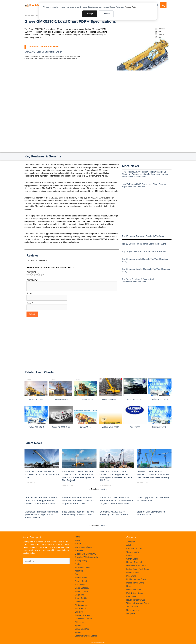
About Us (79, 571)
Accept (90, 14)
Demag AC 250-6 (36, 399)
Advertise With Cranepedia (86, 557)
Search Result (81, 581)
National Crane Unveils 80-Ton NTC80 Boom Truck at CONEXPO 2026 (42, 475)
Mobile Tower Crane (135, 583)
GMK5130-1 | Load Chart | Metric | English (43, 52)
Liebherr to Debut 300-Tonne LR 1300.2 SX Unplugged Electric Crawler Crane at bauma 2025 (41, 501)
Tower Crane (132, 607)
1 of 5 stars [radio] (28, 275)
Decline (106, 14)
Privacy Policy (131, 7)
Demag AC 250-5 (61, 399)
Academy (131, 542)
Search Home (81, 578)
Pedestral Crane (134, 590)
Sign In (78, 626)
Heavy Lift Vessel (134, 562)
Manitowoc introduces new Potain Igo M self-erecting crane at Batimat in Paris (41, 515)
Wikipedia (79, 550)
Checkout (79, 612)
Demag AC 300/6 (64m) (61, 427)
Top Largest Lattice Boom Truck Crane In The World (145, 251)
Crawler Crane (133, 552)
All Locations (80, 609)
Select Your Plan (82, 629)
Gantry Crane (132, 559)
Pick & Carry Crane (135, 593)
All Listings (79, 622)
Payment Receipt (82, 615)
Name (30, 293)
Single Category (82, 588)
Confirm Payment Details (86, 636)
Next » (104, 489)
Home (27, 16)
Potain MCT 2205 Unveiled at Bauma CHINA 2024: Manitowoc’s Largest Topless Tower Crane (116, 501)
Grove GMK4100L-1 (110, 399)
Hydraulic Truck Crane (136, 566)
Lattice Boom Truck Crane (138, 569)
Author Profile (81, 598)
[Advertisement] (143, 91)
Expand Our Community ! (86, 554)
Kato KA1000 (135, 427)
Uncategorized (133, 610)
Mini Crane (131, 576)
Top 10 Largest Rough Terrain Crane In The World (144, 244)
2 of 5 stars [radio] (31, 275)
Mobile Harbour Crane (136, 579)
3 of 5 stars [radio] (35, 275)
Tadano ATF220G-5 (160, 399)
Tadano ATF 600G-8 (135, 399)
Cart (76, 574)
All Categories (81, 605)
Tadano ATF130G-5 (160, 427)
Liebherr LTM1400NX (110, 427)
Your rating (31, 272)
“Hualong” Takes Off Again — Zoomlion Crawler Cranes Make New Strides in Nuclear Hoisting (153, 475)
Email (30, 303)
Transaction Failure (83, 619)
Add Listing (80, 585)
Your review (32, 280)
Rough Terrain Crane (136, 600)
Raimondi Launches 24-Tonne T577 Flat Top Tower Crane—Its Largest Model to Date (78, 501)
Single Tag (79, 595)
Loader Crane (132, 573)
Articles (78, 544)
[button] (163, 5)
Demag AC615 (86, 427)
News (77, 540)
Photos (78, 564)
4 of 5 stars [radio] (39, 275)
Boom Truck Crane (135, 549)
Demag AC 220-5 (86, 399)
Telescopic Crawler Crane (138, 603)
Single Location (81, 591)
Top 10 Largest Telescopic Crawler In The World (143, 236)
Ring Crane (131, 596)
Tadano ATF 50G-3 (36, 427)
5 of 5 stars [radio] (42, 275)
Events (129, 555)
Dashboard (79, 602)
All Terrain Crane (82, 567)
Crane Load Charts (37, 16)
